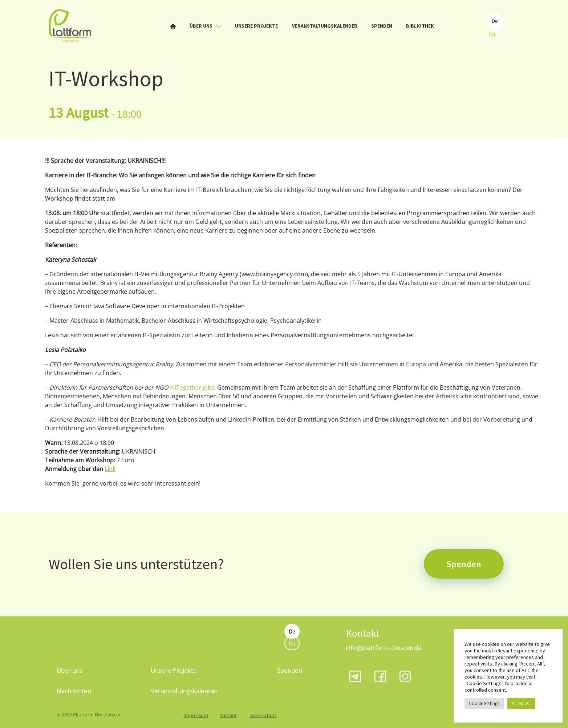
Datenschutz (263, 715)
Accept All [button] (521, 703)
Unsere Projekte (256, 26)
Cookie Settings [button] (484, 703)
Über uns (205, 26)
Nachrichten (74, 691)
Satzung (229, 715)
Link (110, 469)
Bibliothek (420, 26)
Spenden (382, 26)
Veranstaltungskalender (325, 26)
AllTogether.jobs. (193, 387)
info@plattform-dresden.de (384, 647)
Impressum (196, 715)
